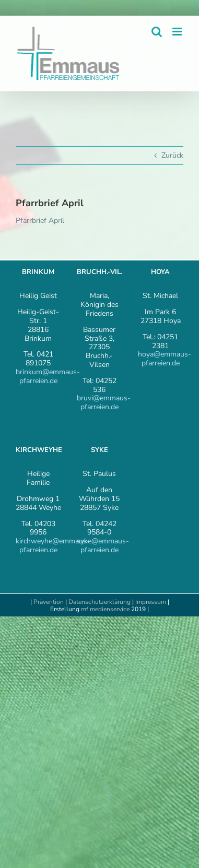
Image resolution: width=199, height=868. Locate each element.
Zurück (172, 155)
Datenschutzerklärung (99, 602)
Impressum (151, 602)
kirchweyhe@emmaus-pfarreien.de (53, 545)
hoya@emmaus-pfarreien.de (165, 359)
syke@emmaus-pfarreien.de (103, 545)
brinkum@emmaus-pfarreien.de (48, 376)
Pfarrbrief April (40, 221)
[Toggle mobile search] (157, 32)
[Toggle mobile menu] (178, 32)
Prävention (49, 602)
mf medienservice (105, 609)
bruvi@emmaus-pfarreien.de (104, 402)
